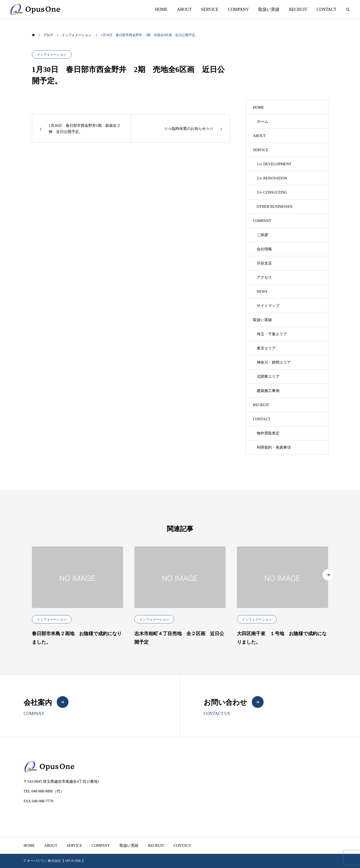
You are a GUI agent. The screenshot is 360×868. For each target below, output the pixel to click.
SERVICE (210, 9)
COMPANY (238, 9)
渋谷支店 (264, 263)
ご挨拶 (262, 235)
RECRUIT (298, 9)
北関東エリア (268, 377)
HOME (161, 9)
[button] (328, 578)
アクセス (264, 277)
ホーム (262, 121)
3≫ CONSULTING (272, 192)
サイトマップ (268, 306)
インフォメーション (52, 55)
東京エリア (266, 348)
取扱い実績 (269, 9)
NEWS (262, 291)
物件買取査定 (268, 433)
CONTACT (326, 9)
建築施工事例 (268, 391)
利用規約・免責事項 (274, 447)
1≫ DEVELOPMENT (274, 164)
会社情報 (264, 249)
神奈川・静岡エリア (274, 362)
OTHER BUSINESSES (275, 206)
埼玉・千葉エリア (272, 334)
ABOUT (184, 9)
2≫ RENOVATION (272, 178)
